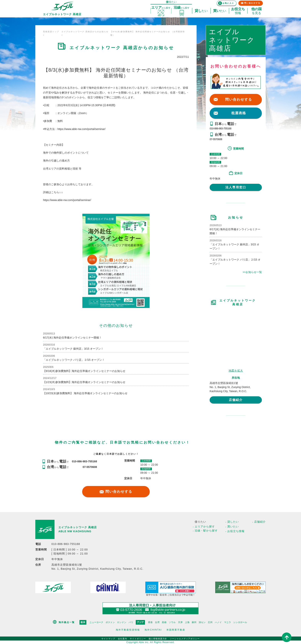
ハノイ (218, 622)
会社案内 (122, 639)
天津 (180, 622)
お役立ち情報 (236, 531)
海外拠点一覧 (67, 622)
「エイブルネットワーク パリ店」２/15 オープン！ (74, 360)
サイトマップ (108, 639)
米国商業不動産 (176, 630)
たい (201, 11)
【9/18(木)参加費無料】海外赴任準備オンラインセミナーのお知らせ (84, 371)
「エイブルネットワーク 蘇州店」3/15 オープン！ (73, 349)
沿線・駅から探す (206, 531)
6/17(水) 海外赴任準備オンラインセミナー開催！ (72, 338)
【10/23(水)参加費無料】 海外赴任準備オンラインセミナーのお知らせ (85, 393)
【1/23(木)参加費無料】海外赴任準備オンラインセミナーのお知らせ (84, 382)
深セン (202, 622)
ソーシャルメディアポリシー (185, 639)
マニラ (227, 622)
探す (161, 8)
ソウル (172, 622)
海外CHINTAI (153, 630)
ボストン (110, 622)
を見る (256, 11)
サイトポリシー (138, 639)
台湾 (157, 622)
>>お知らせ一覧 (252, 272)
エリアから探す (205, 526)
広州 (210, 622)
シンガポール (240, 622)
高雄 (164, 622)
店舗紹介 (236, 400)
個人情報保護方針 (158, 639)
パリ (131, 622)
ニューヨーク (96, 622)
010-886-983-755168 (220, 128)
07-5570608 (216, 139)
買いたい (233, 526)
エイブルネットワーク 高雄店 (78, 527)
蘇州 (194, 622)
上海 (187, 622)
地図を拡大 (236, 371)
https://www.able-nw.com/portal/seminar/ (81, 129)
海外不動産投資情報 (128, 630)
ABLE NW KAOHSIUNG (75, 531)
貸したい (233, 522)
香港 (150, 622)
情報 (238, 11)
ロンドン (122, 622)
